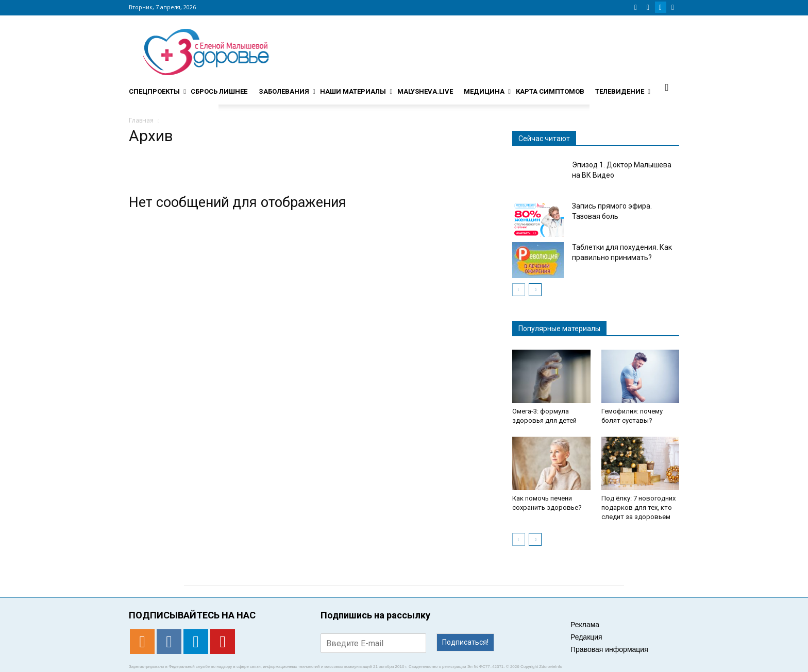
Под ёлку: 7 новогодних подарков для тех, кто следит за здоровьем (638, 507)
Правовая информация (609, 649)
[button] (667, 87)
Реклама (585, 625)
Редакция (586, 637)
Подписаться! (465, 642)
